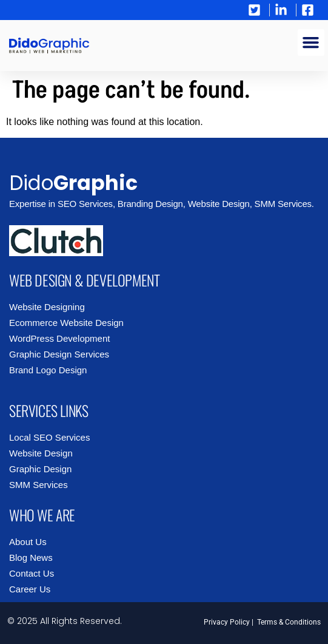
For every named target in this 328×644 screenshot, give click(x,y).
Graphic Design (40, 469)
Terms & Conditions (288, 622)
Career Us (30, 589)
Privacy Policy (227, 622)
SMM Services (38, 485)
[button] (311, 42)
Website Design (41, 453)
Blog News (31, 558)
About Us (28, 542)
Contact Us (32, 573)
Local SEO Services (49, 437)
